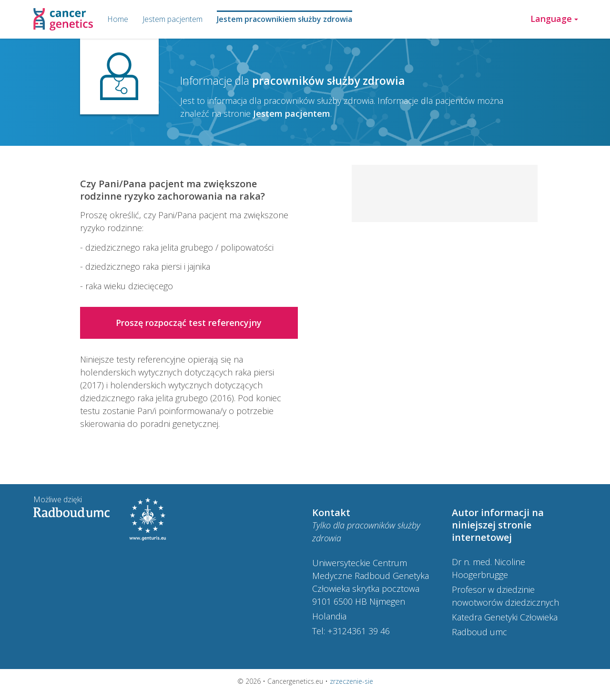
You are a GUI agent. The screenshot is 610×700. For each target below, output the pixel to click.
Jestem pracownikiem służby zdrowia (285, 19)
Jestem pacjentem (173, 19)
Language (554, 19)
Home (118, 19)
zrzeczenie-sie (351, 681)
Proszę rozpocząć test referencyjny (189, 323)
